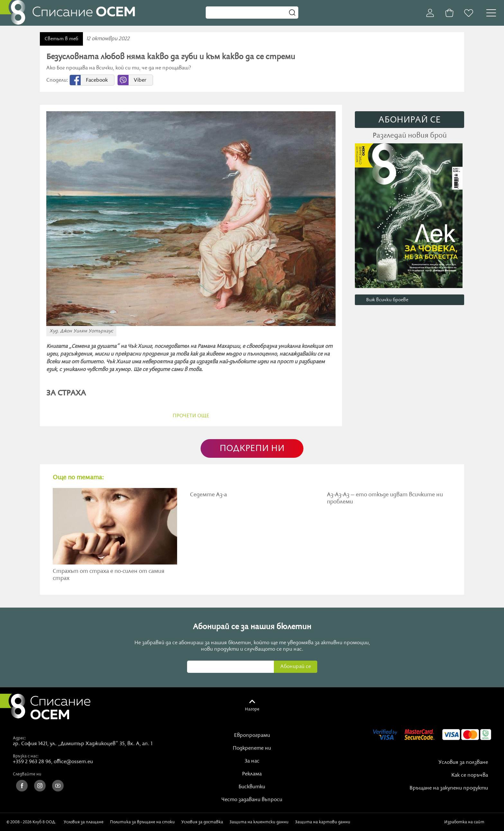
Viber (140, 80)
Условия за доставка (202, 822)
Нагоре (252, 709)
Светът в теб (61, 39)
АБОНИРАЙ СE (410, 120)
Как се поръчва (470, 775)
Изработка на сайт (471, 822)
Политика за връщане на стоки (142, 822)
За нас (252, 761)
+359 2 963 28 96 (32, 762)
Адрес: (19, 738)
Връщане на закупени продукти (449, 788)
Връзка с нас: (26, 756)
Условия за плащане (84, 822)
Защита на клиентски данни (259, 822)
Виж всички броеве (387, 300)
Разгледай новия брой (410, 136)
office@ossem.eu (73, 762)
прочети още (191, 416)
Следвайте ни (27, 774)
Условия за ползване (463, 763)
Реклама (252, 774)
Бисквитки (252, 787)
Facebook (97, 80)
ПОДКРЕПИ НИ (252, 449)
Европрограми (252, 736)
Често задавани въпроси (252, 800)
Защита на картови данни (323, 822)
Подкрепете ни (252, 748)
